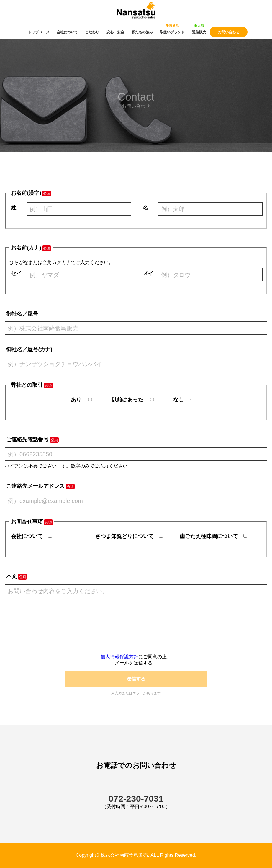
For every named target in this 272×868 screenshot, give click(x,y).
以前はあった (127, 400)
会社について (67, 32)
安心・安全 (115, 32)
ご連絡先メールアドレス (35, 486)
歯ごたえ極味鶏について (209, 536)
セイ (16, 273)
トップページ (39, 32)
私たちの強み (142, 32)
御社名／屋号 (22, 314)
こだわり (92, 32)
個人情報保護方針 (119, 657)
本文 (12, 576)
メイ (148, 273)
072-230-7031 (136, 799)
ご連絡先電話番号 (27, 439)
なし (178, 400)
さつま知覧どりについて (124, 536)
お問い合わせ (229, 32)
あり (76, 400)
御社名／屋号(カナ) (29, 350)
